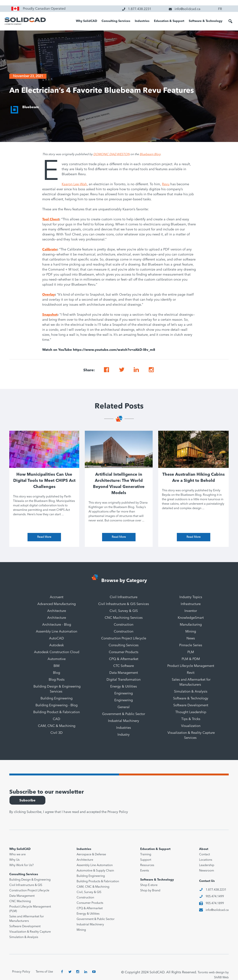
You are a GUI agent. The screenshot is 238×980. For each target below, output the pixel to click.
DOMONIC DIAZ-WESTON (111, 154)
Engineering (124, 693)
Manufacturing (191, 625)
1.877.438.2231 (216, 890)
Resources (147, 865)
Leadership (207, 865)
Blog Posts (57, 680)
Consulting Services (116, 21)
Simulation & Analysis (191, 692)
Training (146, 855)
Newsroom (207, 871)
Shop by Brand (150, 891)
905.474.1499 (215, 897)
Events (145, 871)
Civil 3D (57, 733)
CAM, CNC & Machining (57, 726)
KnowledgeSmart (191, 618)
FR (220, 9)
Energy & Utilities (124, 687)
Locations (206, 860)
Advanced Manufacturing (57, 604)
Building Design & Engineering (30, 880)
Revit (191, 673)
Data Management (124, 673)
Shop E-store (149, 885)
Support (146, 860)
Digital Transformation (124, 680)
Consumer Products (124, 652)
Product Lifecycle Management (191, 666)
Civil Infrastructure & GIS (26, 885)
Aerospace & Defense (91, 855)
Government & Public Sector (124, 714)
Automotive (57, 659)
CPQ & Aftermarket (124, 659)
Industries (142, 21)
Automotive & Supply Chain (95, 871)
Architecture (57, 611)
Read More (44, 537)
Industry (124, 735)
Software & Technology (206, 21)
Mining (191, 632)
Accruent (57, 597)
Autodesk (57, 645)
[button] (230, 21)
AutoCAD (57, 638)
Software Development (191, 705)
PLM (191, 652)
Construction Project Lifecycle (124, 638)
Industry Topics (191, 597)
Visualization (191, 726)
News (191, 638)
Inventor (191, 611)
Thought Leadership (191, 712)
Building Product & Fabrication (57, 712)
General (124, 707)
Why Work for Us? (21, 865)
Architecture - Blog (57, 625)
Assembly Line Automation (57, 632)
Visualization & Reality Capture (30, 932)
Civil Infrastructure (124, 597)
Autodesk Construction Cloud (57, 652)
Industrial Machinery (124, 721)
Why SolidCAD (86, 21)
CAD (57, 719)
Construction (124, 625)
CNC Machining (20, 901)
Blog (57, 673)
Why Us (14, 860)
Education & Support (169, 21)
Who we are (17, 855)
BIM (57, 666)
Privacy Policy (118, 812)
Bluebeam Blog (150, 154)
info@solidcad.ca (217, 910)
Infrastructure (191, 604)
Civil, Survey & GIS (124, 611)
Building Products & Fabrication (98, 882)
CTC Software (124, 666)
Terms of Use (44, 972)
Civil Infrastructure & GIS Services (124, 604)
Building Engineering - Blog (57, 705)
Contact (205, 855)
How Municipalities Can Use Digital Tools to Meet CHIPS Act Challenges (44, 481)
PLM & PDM (191, 659)
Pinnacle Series (191, 645)
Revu (166, 184)
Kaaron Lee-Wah (74, 184)
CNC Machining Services (124, 618)
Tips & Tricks (191, 719)
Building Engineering (57, 698)
